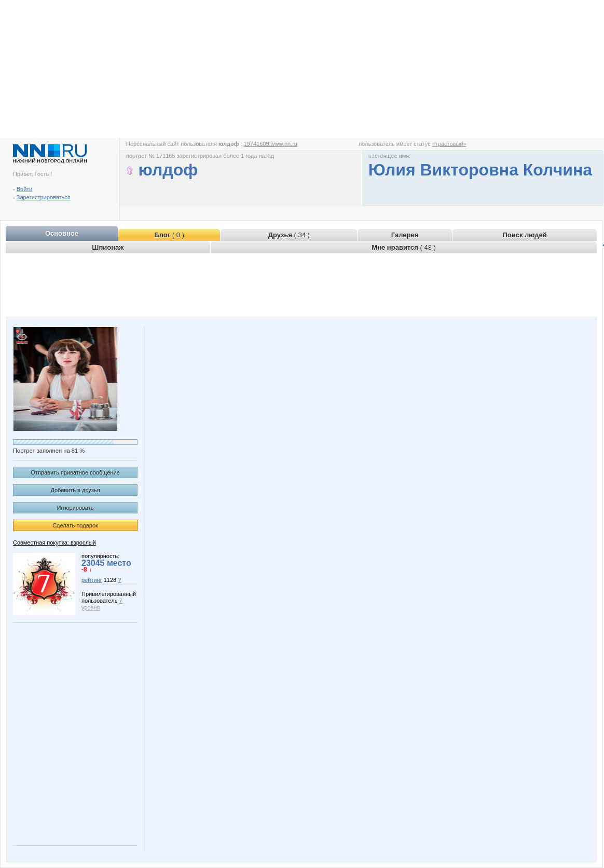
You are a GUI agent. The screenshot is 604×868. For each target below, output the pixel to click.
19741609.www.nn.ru (271, 144)
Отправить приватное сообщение (75, 472)
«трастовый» (449, 144)
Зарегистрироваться (44, 197)
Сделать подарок (75, 525)
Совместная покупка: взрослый (54, 542)
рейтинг (92, 580)
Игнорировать (75, 508)
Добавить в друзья (75, 490)
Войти (25, 189)
